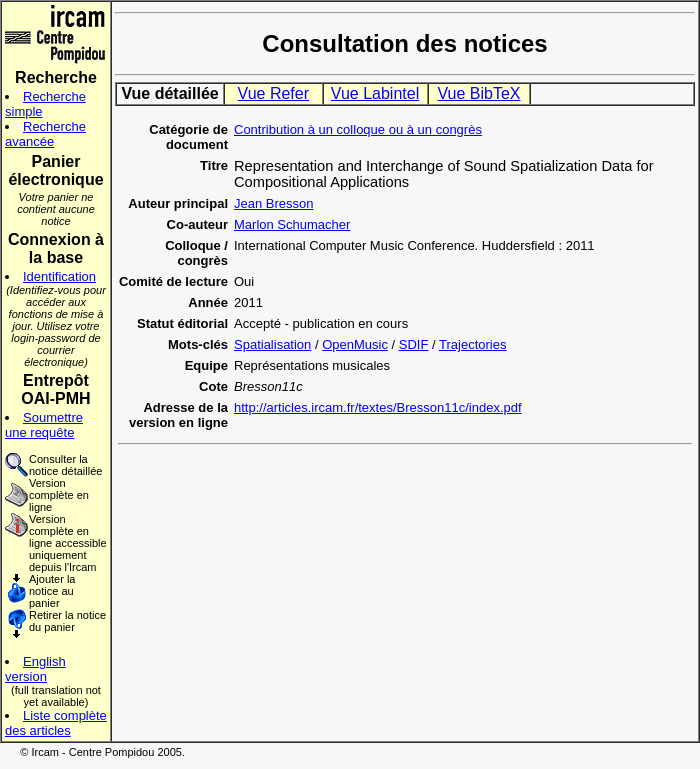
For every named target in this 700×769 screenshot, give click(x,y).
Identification (59, 276)
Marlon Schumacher (292, 224)
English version (35, 669)
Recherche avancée (45, 134)
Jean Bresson (274, 203)
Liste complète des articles (56, 723)
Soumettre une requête (44, 425)
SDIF (414, 344)
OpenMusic (355, 344)
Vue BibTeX (478, 93)
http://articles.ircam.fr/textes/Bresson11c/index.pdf (378, 407)
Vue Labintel (375, 93)
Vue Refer (273, 93)
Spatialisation (272, 344)
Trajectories (472, 344)
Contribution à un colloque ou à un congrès (358, 129)
